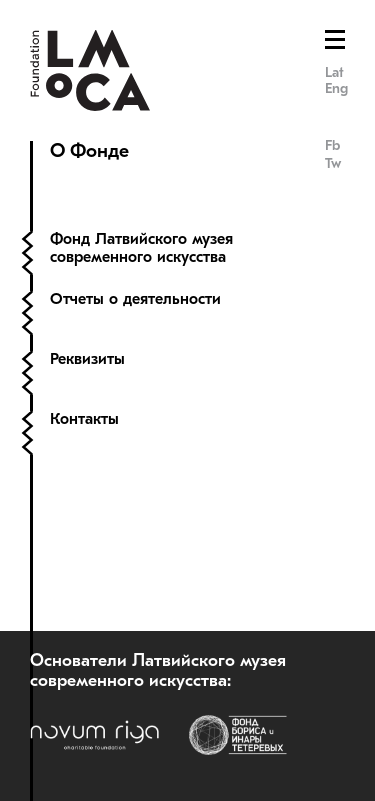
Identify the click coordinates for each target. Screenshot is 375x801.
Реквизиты (87, 359)
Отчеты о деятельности (138, 299)
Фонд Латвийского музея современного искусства (141, 248)
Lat (334, 72)
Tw (333, 163)
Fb (332, 145)
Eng (336, 88)
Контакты (84, 419)
